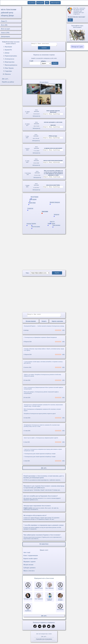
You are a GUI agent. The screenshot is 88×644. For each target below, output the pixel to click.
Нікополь (8, 74)
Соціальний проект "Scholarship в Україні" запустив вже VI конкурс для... (44, 489)
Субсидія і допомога (29, 569)
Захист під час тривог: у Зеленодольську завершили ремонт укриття (41, 439)
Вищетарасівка (10, 62)
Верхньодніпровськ (11, 65)
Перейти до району (8, 82)
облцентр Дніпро (7, 16)
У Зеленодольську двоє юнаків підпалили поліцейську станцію (40, 455)
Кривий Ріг (8, 50)
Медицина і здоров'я (29, 563)
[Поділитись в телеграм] (40, 628)
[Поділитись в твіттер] (49, 628)
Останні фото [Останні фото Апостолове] (44, 83)
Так (70, 20)
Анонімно (44, 48)
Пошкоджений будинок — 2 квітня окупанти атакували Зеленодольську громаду (44, 327)
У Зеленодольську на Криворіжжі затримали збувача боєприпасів (40, 339)
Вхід (47, 3)
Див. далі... (44, 636)
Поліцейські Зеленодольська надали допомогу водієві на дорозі (40, 415)
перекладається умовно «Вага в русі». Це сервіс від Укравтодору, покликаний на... (44, 509)
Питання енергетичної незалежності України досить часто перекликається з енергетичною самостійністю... (44, 538)
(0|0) (63, 331)
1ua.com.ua (32, 3)
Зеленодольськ (10, 59)
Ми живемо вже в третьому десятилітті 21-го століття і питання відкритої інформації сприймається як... (44, 499)
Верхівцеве (8, 47)
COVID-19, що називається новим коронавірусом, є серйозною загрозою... (44, 479)
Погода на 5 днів (77, 47)
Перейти (55, 64)
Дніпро (7, 53)
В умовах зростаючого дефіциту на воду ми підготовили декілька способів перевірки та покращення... (44, 528)
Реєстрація (40, 3)
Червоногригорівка (11, 56)
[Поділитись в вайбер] (44, 628)
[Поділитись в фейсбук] (35, 628)
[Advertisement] (44, 24)
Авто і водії (27, 554)
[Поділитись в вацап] (53, 628)
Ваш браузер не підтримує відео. (44, 74)
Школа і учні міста (29, 572)
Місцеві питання (28, 566)
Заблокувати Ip (36, 117)
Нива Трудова (9, 68)
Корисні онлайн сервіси (30, 560)
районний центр (7, 13)
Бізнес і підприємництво (31, 557)
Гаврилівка (8, 71)
